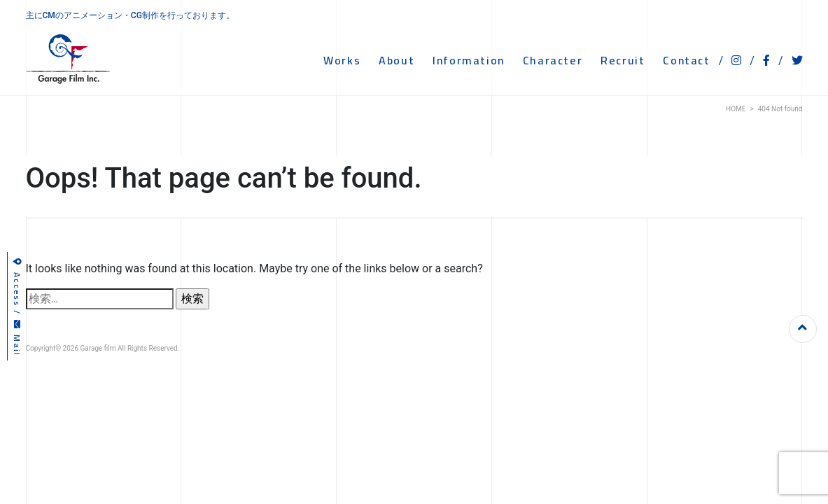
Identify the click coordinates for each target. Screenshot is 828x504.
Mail (17, 338)
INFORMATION (469, 60)
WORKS (342, 60)
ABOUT (397, 60)
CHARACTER (553, 60)
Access (17, 282)
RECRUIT (623, 60)
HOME (736, 109)
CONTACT (686, 60)
